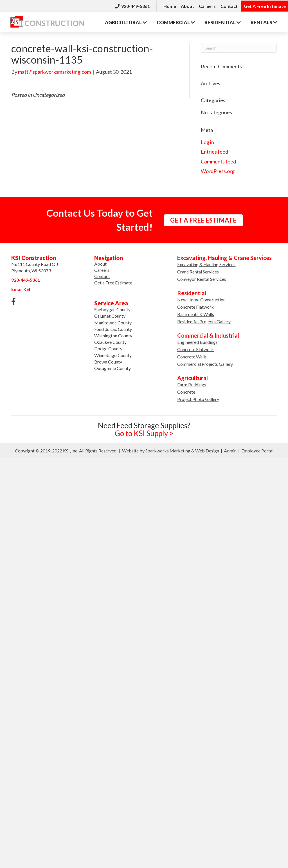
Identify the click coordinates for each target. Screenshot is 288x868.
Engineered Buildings (197, 341)
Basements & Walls (196, 313)
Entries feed (214, 151)
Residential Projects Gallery (204, 321)
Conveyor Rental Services (202, 278)
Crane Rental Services (198, 271)
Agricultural (126, 21)
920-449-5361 (132, 5)
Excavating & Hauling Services (206, 263)
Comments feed (218, 161)
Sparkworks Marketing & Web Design (182, 450)
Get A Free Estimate (265, 5)
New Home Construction (201, 299)
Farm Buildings (192, 384)
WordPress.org (218, 170)
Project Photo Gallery (198, 398)
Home (170, 5)
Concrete (186, 391)
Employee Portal (257, 450)
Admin (230, 450)
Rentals (265, 21)
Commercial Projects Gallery (205, 363)
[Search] (239, 47)
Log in (207, 142)
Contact (229, 5)
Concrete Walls (192, 356)
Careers (207, 5)
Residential (224, 21)
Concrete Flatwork (195, 306)
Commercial (177, 21)
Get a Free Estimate (113, 282)
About (187, 5)
